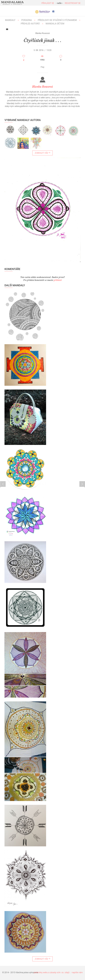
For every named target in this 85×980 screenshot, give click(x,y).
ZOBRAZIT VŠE (42, 153)
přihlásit (58, 280)
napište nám (77, 972)
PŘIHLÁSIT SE (48, 3)
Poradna (27, 20)
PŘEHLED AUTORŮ (30, 24)
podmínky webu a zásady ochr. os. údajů (52, 972)
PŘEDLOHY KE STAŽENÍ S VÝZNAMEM (57, 20)
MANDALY (10, 20)
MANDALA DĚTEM (55, 24)
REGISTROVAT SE (73, 3)
